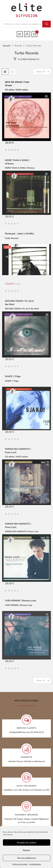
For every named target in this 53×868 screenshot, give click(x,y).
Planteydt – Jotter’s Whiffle (19, 235)
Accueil (7, 46)
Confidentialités (35, 864)
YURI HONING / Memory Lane (21, 602)
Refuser (26, 850)
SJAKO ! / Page (13, 377)
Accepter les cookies (27, 843)
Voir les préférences (26, 858)
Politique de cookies (20, 864)
